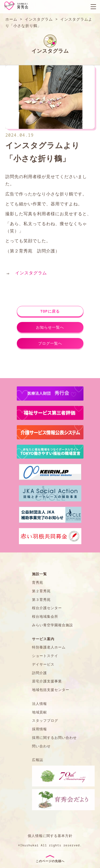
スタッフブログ (45, 720)
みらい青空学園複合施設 (53, 625)
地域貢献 (39, 712)
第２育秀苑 (41, 591)
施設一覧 (39, 574)
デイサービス (43, 664)
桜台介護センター (47, 608)
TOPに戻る (50, 311)
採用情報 (39, 729)
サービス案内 (43, 639)
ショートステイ (45, 656)
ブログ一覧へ (50, 343)
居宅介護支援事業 (47, 681)
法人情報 (39, 704)
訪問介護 (39, 673)
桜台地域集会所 (45, 616)
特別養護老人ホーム (49, 647)
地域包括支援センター (51, 690)
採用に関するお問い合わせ (54, 738)
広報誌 (38, 760)
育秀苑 (38, 582)
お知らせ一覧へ (50, 327)
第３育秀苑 (41, 600)
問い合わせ (41, 746)
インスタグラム (31, 273)
